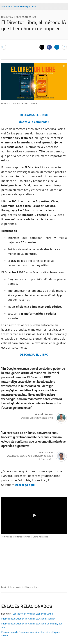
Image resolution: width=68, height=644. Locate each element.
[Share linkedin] (57, 47)
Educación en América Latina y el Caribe (19, 6)
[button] (34, 515)
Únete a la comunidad (34, 122)
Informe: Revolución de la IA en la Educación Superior (28, 619)
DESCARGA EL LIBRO (34, 115)
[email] (4, 47)
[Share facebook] (49, 47)
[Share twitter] (42, 47)
